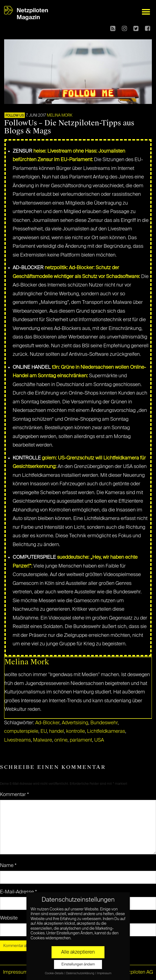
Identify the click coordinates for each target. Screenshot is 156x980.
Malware (43, 740)
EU (44, 731)
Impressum (15, 972)
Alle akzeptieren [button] (78, 952)
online (61, 740)
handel (57, 731)
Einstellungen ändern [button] (78, 964)
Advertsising (75, 723)
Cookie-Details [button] (54, 973)
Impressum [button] (104, 973)
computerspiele (21, 731)
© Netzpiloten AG (134, 972)
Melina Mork (60, 115)
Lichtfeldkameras (106, 731)
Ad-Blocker (47, 723)
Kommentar (14, 795)
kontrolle (76, 731)
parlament (81, 740)
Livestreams (18, 740)
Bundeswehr (104, 723)
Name (8, 866)
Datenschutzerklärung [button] (80, 973)
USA (99, 740)
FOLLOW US (15, 116)
